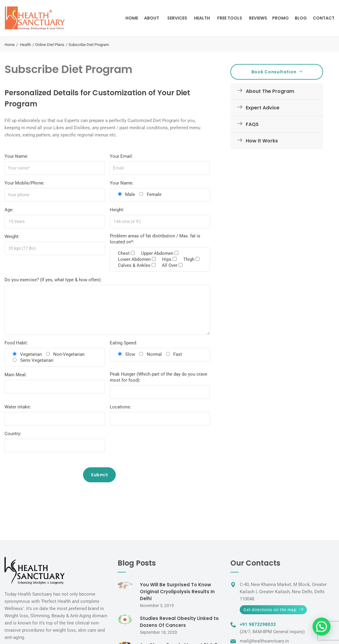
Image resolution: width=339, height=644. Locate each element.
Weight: (12, 237)
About (152, 18)
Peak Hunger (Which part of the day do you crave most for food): (159, 377)
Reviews (258, 18)
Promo (280, 18)
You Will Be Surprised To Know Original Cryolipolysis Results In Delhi (177, 592)
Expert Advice (257, 108)
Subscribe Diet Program (68, 69)
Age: (9, 210)
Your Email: (121, 156)
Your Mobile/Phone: (25, 183)
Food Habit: (16, 343)
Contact (324, 18)
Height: (117, 210)
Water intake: (18, 407)
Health (202, 18)
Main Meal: (16, 375)
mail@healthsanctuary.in (264, 641)
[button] (322, 627)
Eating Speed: (123, 343)
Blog (301, 18)
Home (132, 18)
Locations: (120, 407)
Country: (13, 434)
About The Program (265, 91)
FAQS (247, 124)
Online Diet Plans (50, 45)
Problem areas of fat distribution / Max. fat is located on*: (155, 239)
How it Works (256, 141)
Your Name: (16, 156)
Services (177, 18)
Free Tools (230, 18)
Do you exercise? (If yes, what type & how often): (53, 280)
